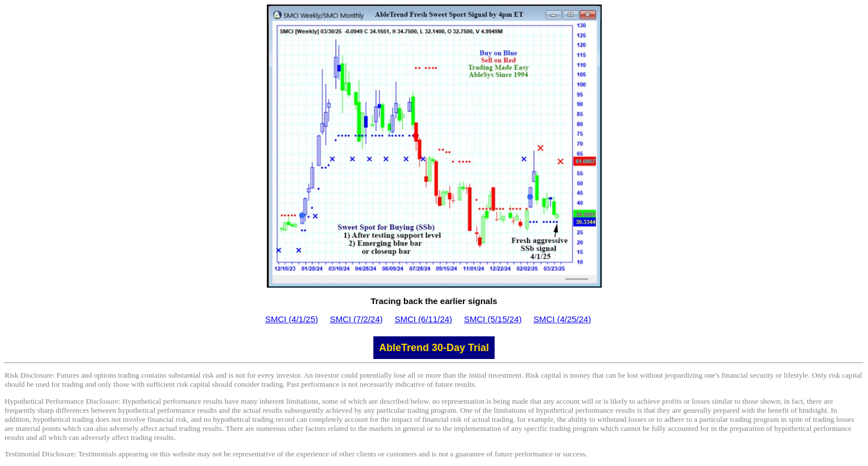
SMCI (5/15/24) (493, 319)
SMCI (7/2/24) (356, 319)
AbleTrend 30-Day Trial (434, 348)
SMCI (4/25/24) (563, 319)
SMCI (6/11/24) (423, 319)
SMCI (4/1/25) (292, 319)
